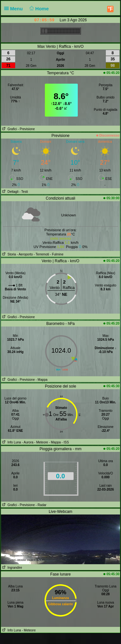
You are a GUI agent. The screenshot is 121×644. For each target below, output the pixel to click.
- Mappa (41, 380)
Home (39, 9)
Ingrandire (11, 568)
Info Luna (11, 442)
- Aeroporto (25, 254)
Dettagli (10, 192)
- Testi (24, 192)
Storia (8, 254)
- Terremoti (41, 254)
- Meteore (41, 442)
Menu (15, 9)
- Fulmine (57, 254)
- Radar (41, 505)
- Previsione (26, 129)
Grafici (9, 129)
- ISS (65, 442)
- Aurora (28, 442)
